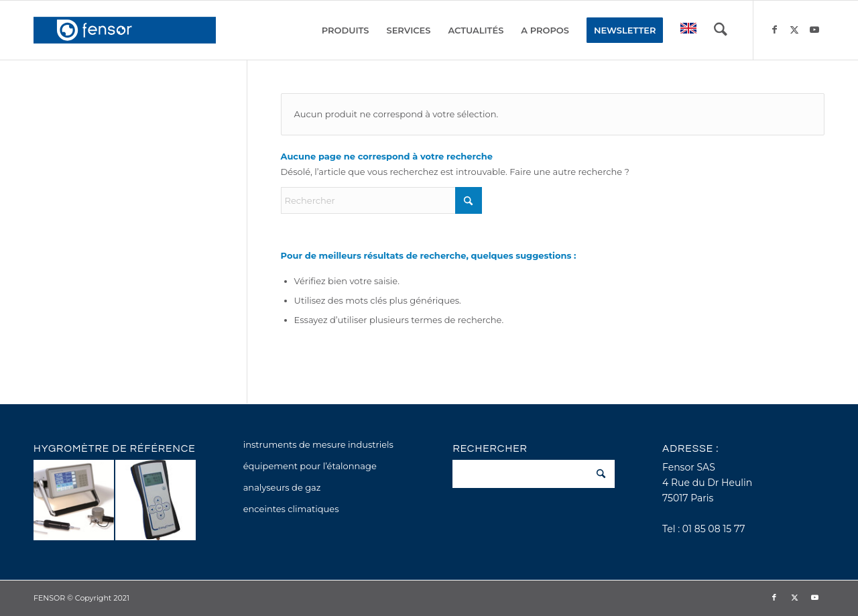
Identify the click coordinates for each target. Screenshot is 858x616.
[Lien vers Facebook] (774, 29)
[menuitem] (346, 30)
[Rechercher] (721, 30)
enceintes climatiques (291, 509)
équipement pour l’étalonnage (310, 466)
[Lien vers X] (794, 29)
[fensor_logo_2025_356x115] (125, 30)
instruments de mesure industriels (318, 444)
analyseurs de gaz (282, 487)
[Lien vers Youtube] (814, 29)
